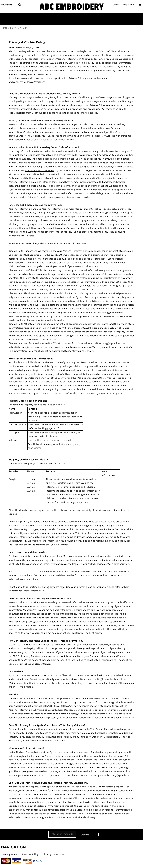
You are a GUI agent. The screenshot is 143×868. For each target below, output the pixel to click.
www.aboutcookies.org (26, 571)
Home (4, 28)
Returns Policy (30, 854)
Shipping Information (53, 854)
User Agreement (10, 854)
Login (115, 5)
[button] (19, 5)
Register (128, 5)
